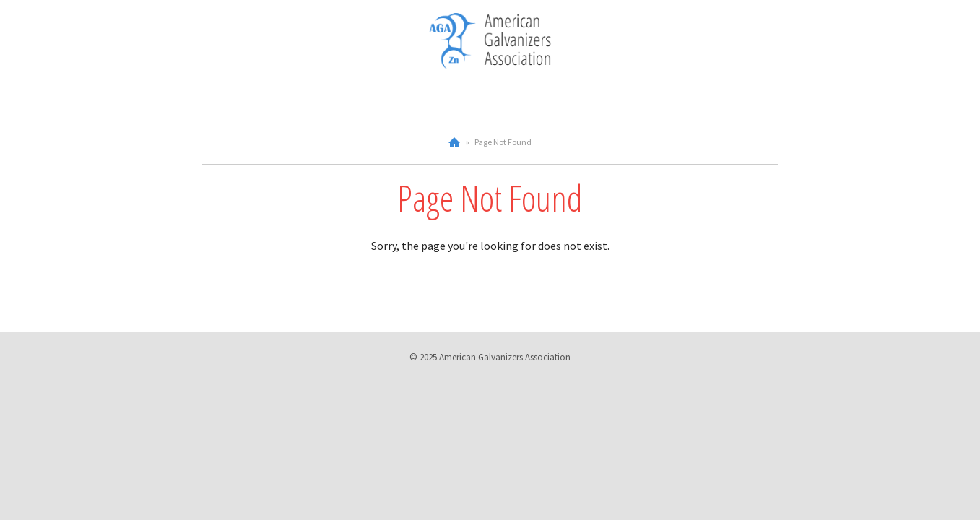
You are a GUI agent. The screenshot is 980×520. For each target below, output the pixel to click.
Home (454, 142)
